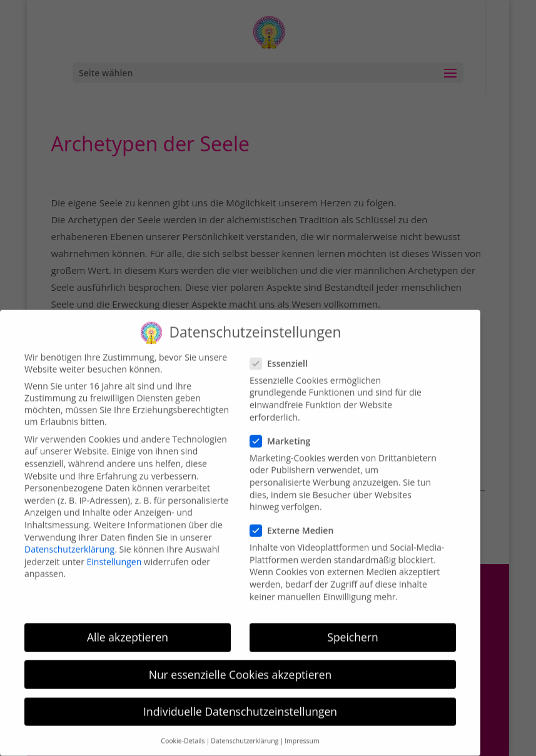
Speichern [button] (352, 628)
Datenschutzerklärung (69, 541)
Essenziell (284, 354)
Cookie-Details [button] (183, 732)
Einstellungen (114, 552)
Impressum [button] (302, 732)
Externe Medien (297, 522)
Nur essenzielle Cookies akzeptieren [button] (240, 665)
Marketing (285, 432)
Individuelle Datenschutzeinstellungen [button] (240, 702)
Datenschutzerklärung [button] (245, 732)
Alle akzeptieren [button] (128, 628)
